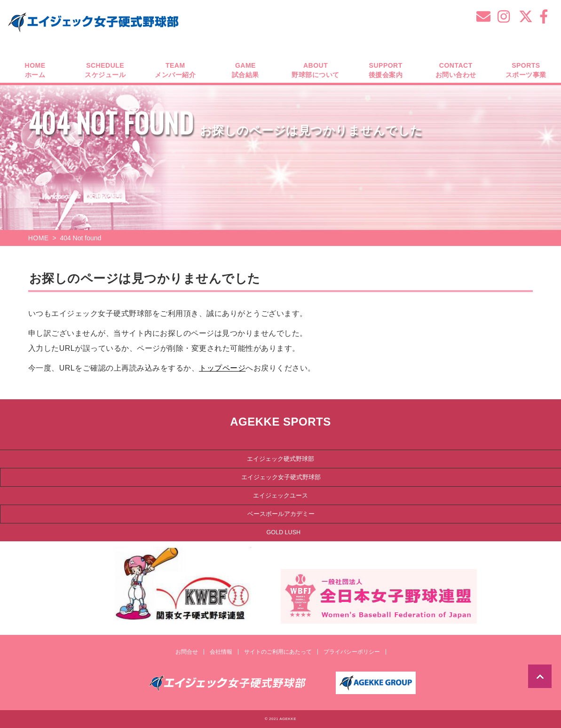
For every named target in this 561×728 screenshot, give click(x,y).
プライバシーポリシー (352, 652)
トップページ (222, 368)
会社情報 (221, 652)
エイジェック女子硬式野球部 (281, 477)
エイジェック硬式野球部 (280, 459)
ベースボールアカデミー (281, 514)
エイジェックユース (280, 496)
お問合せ (187, 652)
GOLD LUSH (283, 532)
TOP (540, 676)
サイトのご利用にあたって (278, 652)
